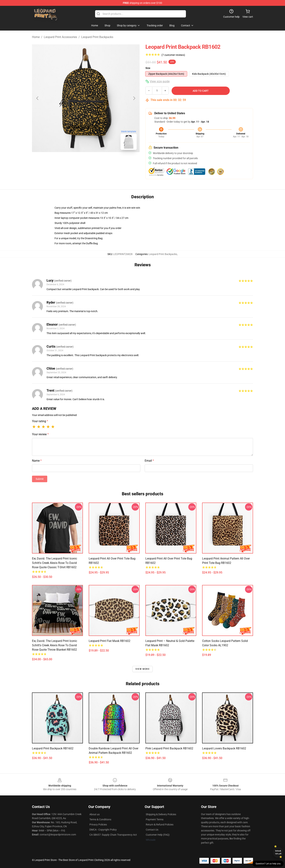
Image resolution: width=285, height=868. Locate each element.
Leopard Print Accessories (60, 37)
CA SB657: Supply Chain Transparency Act (113, 835)
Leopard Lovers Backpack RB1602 (224, 748)
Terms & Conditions (100, 819)
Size (148, 68)
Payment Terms (155, 819)
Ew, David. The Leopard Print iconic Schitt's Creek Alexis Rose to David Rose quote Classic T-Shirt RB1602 (55, 563)
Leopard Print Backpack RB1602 (53, 748)
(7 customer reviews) (173, 55)
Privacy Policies (98, 825)
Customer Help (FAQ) (158, 835)
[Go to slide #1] (76, 161)
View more (142, 669)
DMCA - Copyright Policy (103, 830)
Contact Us (152, 830)
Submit (40, 479)
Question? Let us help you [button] (268, 864)
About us (95, 814)
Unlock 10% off (278, 852)
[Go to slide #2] (95, 161)
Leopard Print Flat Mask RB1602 (110, 641)
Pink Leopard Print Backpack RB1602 (169, 748)
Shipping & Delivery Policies (161, 814)
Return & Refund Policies (160, 825)
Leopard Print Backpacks (97, 37)
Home (36, 37)
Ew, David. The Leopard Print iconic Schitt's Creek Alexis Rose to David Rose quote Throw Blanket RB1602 (55, 645)
